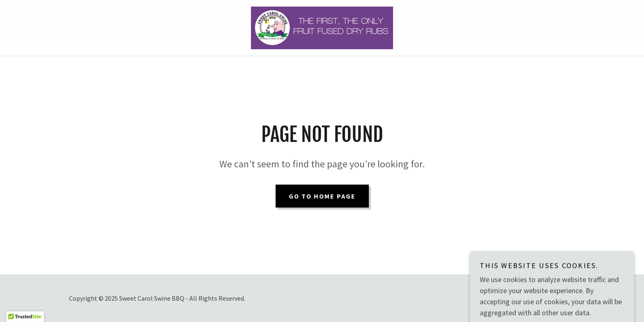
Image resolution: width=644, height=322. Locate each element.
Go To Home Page (322, 196)
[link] (322, 27)
